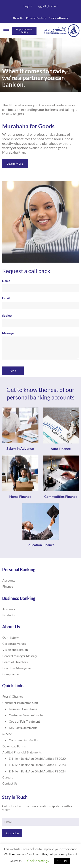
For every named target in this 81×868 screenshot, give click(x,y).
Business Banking (59, 18)
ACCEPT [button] (62, 861)
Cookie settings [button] (38, 861)
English (28, 6)
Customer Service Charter (26, 715)
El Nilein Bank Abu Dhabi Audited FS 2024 (37, 771)
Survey (7, 734)
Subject (40, 320)
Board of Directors (15, 662)
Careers (8, 777)
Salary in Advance (20, 448)
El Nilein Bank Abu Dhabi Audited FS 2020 (37, 759)
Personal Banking (36, 18)
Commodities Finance (61, 496)
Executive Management (18, 668)
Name (40, 285)
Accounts (9, 580)
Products (9, 615)
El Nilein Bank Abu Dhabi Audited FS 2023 (37, 765)
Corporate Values (14, 644)
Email (40, 303)
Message (40, 346)
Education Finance (41, 545)
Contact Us (10, 783)
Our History (10, 638)
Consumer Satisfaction (24, 740)
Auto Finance (61, 449)
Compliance (10, 674)
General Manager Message (20, 656)
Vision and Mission (15, 650)
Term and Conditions (23, 709)
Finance (8, 586)
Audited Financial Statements (22, 752)
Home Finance (20, 496)
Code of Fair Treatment (24, 721)
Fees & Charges (13, 696)
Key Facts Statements (23, 728)
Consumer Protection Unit (20, 703)
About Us (18, 18)
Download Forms (14, 746)
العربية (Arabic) (48, 6)
